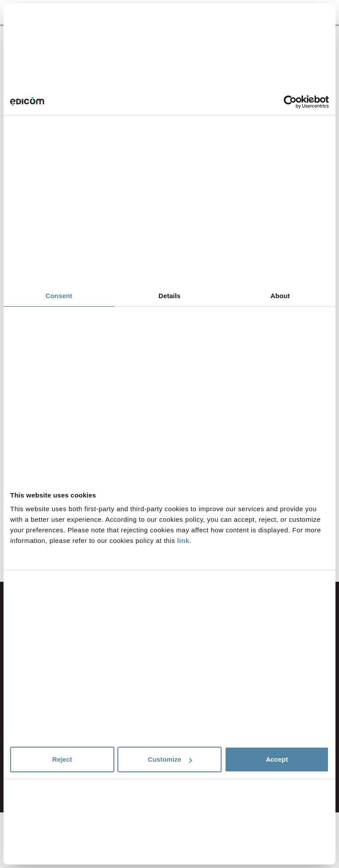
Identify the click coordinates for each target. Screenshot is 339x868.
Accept (277, 759)
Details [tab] (169, 296)
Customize (170, 759)
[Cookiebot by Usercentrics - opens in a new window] (290, 102)
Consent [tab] (59, 296)
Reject (62, 759)
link (183, 541)
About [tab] (280, 296)
